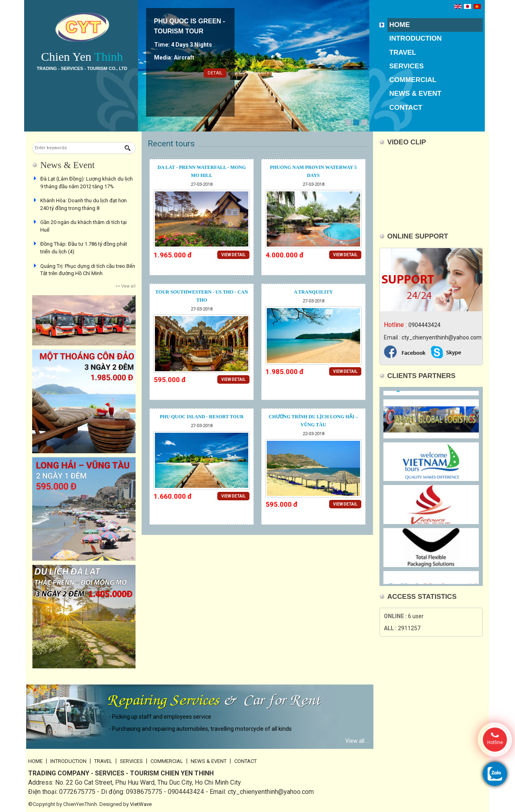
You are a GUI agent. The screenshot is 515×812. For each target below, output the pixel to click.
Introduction (416, 38)
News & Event (415, 94)
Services (407, 66)
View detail (233, 255)
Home (400, 25)
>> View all (126, 286)
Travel (403, 52)
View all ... (357, 741)
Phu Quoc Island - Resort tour (202, 417)
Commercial (413, 80)
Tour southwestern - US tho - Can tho (202, 296)
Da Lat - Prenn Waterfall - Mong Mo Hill (202, 171)
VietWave (141, 804)
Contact (406, 108)
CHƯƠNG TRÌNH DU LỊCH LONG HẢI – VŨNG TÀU (313, 421)
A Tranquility (313, 292)
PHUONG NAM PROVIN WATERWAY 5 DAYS (313, 171)
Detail (215, 73)
